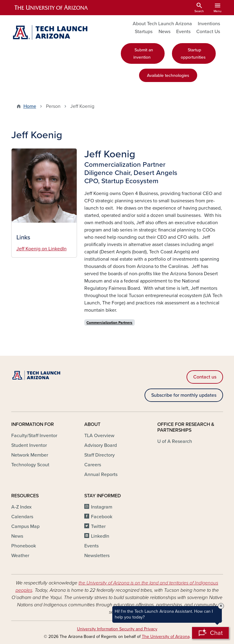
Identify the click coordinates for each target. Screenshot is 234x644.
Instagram (102, 507)
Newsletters (97, 556)
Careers (93, 465)
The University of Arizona (166, 637)
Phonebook (24, 546)
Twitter (98, 526)
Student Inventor (29, 445)
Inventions (209, 24)
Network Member (30, 455)
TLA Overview (99, 436)
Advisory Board (101, 445)
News (164, 32)
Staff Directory (100, 455)
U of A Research (175, 441)
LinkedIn (100, 536)
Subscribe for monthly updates (184, 395)
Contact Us (208, 32)
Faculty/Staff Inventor (34, 436)
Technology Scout (30, 465)
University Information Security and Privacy (117, 629)
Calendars (22, 517)
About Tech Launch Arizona (162, 24)
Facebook (102, 517)
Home (30, 106)
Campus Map (25, 526)
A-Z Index (21, 507)
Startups (144, 32)
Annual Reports (101, 474)
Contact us (205, 377)
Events (183, 32)
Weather (20, 556)
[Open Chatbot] (210, 633)
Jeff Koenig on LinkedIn (42, 249)
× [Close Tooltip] (221, 606)
